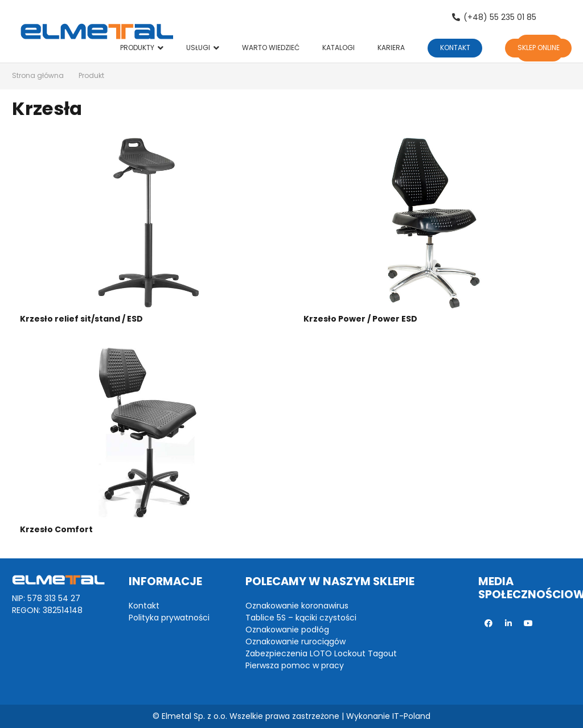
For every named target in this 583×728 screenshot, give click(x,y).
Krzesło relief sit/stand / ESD (81, 319)
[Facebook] (488, 624)
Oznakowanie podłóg (287, 630)
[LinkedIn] (508, 624)
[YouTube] (528, 624)
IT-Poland (411, 716)
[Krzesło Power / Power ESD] (433, 224)
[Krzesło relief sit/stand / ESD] (150, 224)
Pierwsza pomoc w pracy (295, 665)
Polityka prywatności (169, 618)
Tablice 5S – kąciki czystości (301, 618)
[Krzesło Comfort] (150, 434)
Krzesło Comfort (56, 529)
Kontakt (144, 606)
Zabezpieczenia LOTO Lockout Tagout (321, 653)
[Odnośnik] (97, 31)
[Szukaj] (557, 17)
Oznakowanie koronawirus (297, 606)
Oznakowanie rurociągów (295, 641)
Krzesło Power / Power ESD (360, 319)
